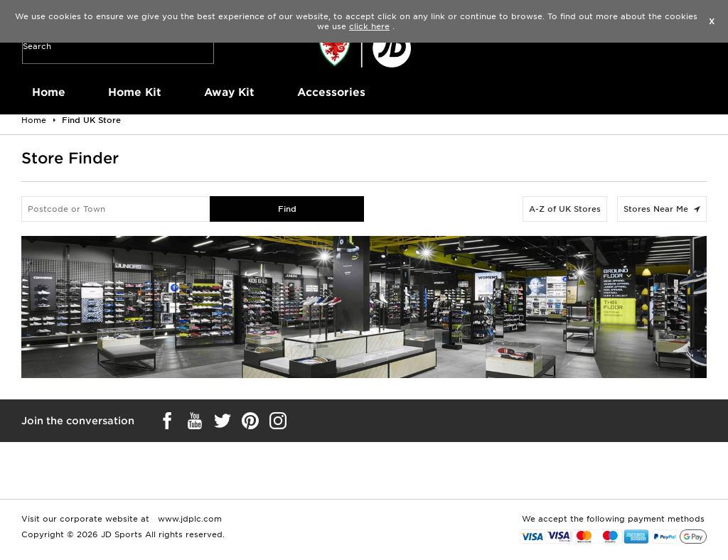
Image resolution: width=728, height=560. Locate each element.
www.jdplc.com (188, 519)
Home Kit (135, 92)
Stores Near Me (662, 209)
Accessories (331, 92)
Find (287, 209)
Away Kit (229, 92)
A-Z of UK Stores (565, 209)
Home (49, 92)
